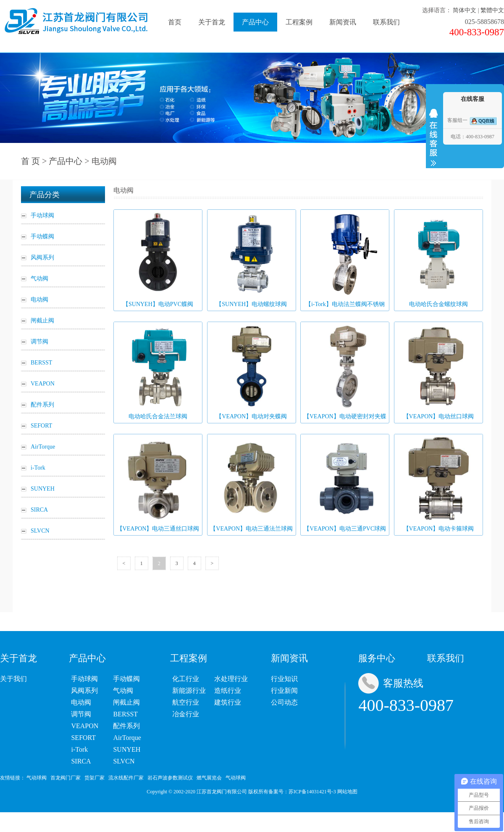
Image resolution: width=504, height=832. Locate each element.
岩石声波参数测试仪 (170, 778)
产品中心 (255, 22)
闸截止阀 (126, 702)
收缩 (433, 137)
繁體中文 (492, 10)
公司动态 (284, 702)
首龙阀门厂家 (66, 778)
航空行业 (186, 702)
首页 (175, 22)
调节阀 (81, 714)
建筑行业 (228, 702)
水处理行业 (231, 679)
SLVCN (124, 761)
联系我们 (386, 22)
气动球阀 (37, 778)
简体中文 (465, 10)
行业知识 (284, 679)
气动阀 (123, 691)
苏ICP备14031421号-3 (312, 792)
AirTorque (127, 738)
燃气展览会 (209, 778)
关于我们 (13, 679)
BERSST (125, 714)
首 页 (30, 161)
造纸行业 (228, 691)
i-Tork (79, 749)
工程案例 (299, 22)
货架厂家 (94, 778)
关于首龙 (212, 22)
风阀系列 (84, 691)
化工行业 (186, 679)
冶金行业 (186, 714)
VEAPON (85, 726)
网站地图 (347, 792)
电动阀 (81, 702)
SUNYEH (127, 749)
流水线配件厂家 (126, 778)
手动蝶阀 (126, 679)
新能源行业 (189, 691)
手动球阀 (84, 679)
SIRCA (81, 761)
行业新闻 (284, 691)
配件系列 (126, 726)
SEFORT (83, 738)
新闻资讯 (343, 22)
